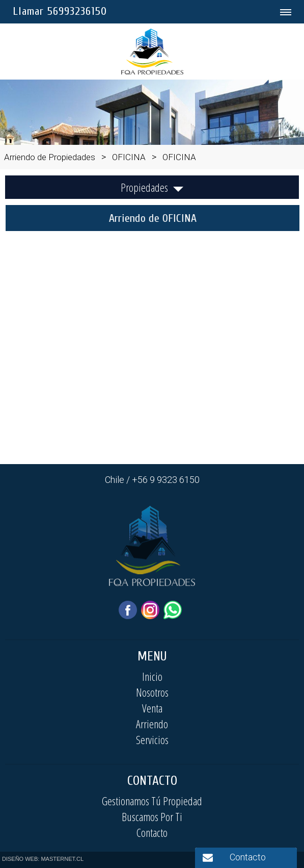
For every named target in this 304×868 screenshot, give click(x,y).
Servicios (152, 739)
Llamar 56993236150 (60, 11)
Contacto (152, 832)
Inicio (152, 676)
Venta (152, 708)
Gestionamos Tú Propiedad (152, 801)
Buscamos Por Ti (152, 816)
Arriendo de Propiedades (50, 157)
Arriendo (152, 724)
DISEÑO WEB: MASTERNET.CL (43, 859)
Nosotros (152, 692)
